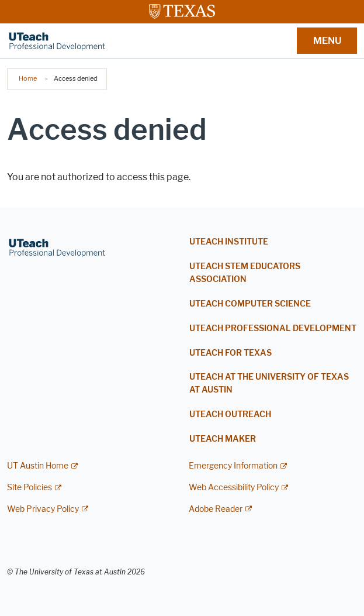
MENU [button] (327, 41)
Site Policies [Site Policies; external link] (30, 488)
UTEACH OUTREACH (230, 414)
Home (28, 78)
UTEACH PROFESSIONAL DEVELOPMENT (273, 328)
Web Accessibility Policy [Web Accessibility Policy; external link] (234, 488)
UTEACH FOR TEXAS (230, 353)
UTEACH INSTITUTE (229, 242)
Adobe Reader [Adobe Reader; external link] (216, 509)
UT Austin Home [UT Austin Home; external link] (38, 466)
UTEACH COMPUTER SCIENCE (250, 304)
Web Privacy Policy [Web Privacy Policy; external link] (43, 509)
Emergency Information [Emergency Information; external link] (233, 466)
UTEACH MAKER (223, 439)
